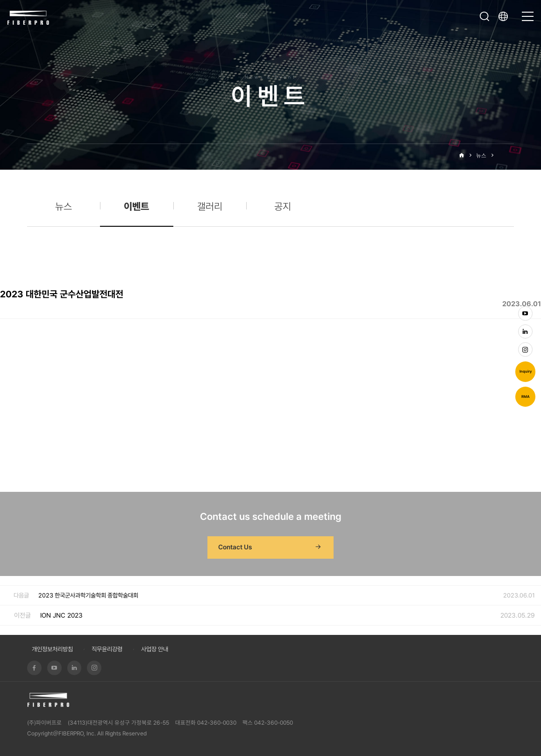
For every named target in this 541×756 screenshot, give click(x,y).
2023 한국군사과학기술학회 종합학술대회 (88, 595)
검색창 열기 (484, 16)
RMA (525, 397)
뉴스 (481, 155)
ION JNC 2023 (61, 615)
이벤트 (506, 155)
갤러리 (210, 206)
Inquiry (526, 371)
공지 (283, 206)
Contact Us (270, 547)
